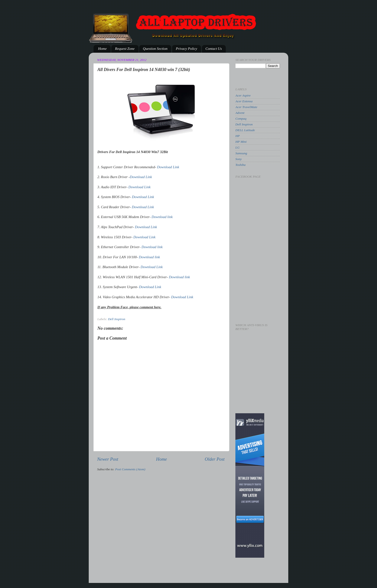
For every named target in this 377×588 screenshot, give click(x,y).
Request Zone (125, 49)
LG (237, 147)
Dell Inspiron (117, 319)
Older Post (215, 459)
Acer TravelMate (246, 107)
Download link (162, 217)
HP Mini (241, 142)
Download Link (168, 167)
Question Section (155, 49)
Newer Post (108, 459)
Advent (240, 113)
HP (238, 136)
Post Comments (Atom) (130, 469)
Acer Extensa (244, 101)
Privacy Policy (186, 49)
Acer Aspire (243, 95)
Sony (239, 159)
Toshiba (240, 165)
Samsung (241, 153)
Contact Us (214, 49)
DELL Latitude (245, 130)
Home (102, 49)
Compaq (241, 119)
